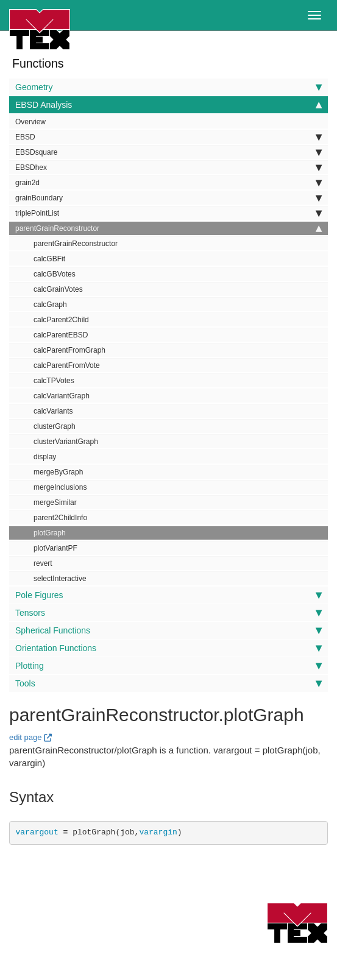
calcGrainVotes (58, 289)
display (45, 457)
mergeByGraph (58, 472)
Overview (30, 122)
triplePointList (168, 213)
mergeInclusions (60, 487)
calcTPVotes (54, 381)
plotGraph (50, 533)
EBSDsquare (168, 152)
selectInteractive (60, 579)
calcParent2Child (61, 320)
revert (43, 563)
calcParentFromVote (67, 365)
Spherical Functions (168, 630)
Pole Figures (168, 595)
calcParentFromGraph (69, 350)
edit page (26, 737)
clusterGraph (55, 426)
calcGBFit (49, 259)
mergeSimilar (55, 502)
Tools (168, 683)
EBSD (168, 137)
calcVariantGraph (62, 396)
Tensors (168, 613)
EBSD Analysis (168, 105)
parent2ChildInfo (60, 518)
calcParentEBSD (61, 335)
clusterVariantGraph (66, 442)
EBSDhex (168, 167)
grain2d (168, 183)
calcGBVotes (55, 274)
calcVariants (53, 411)
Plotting (168, 666)
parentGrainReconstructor (168, 228)
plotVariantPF (55, 548)
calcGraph (50, 305)
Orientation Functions (168, 648)
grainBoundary (168, 198)
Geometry (168, 87)
